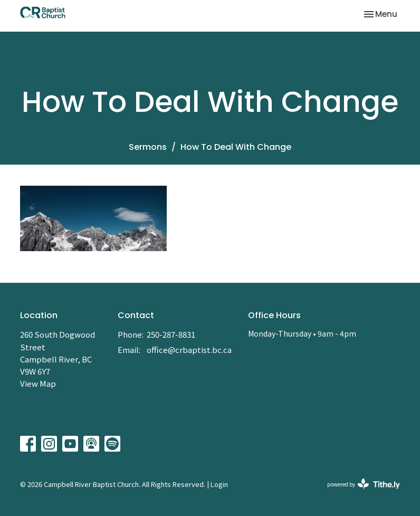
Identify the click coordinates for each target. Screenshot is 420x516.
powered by (364, 484)
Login (219, 484)
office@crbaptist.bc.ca (189, 350)
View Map (38, 383)
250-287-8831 (171, 334)
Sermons (148, 147)
